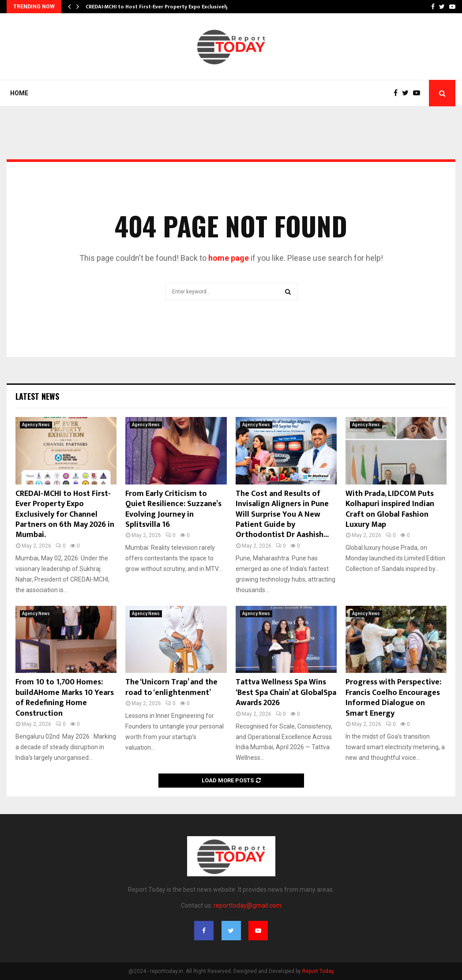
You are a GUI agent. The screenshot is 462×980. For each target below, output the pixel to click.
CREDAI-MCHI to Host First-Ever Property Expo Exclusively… (159, 7)
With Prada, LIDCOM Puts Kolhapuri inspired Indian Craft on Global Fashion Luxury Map (390, 509)
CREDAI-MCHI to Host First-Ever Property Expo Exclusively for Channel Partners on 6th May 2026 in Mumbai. (65, 514)
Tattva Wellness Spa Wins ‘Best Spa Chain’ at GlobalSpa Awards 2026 (286, 693)
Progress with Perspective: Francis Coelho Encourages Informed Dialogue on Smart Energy (393, 698)
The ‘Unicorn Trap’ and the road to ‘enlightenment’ (171, 687)
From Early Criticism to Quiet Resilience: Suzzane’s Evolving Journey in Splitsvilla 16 (173, 509)
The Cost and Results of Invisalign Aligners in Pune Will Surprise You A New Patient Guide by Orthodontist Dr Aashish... (282, 514)
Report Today (318, 971)
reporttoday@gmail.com (248, 905)
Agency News (36, 425)
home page (229, 258)
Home (19, 93)
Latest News (37, 396)
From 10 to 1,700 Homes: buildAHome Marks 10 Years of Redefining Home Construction (65, 698)
